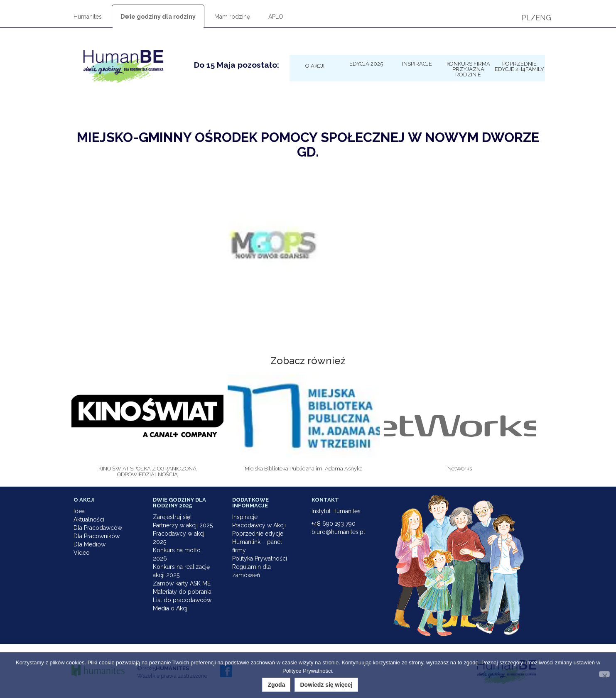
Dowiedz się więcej (326, 685)
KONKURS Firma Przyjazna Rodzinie (468, 69)
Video (82, 553)
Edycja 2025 (366, 64)
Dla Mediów (90, 544)
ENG (543, 18)
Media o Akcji (171, 608)
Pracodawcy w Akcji (259, 525)
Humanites (88, 17)
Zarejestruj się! (172, 517)
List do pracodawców (182, 600)
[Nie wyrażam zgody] (604, 674)
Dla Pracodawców (98, 528)
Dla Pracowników (97, 536)
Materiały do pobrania (182, 592)
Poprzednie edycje (258, 534)
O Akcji (315, 66)
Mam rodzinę (232, 17)
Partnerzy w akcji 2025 (183, 525)
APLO (276, 17)
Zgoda (276, 685)
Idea (79, 511)
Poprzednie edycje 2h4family (519, 66)
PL (526, 18)
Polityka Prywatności (260, 558)
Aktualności (89, 519)
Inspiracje (417, 64)
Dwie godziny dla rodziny (158, 17)
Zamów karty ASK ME (182, 583)
